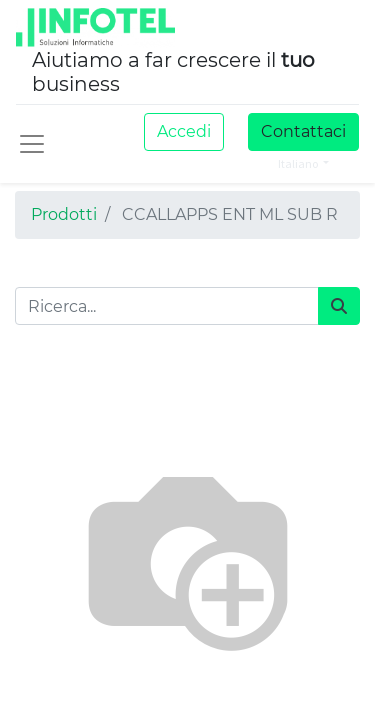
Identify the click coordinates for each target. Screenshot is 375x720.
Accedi (184, 131)
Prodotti (64, 214)
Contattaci (303, 131)
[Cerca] (339, 306)
